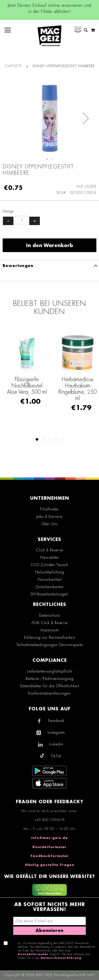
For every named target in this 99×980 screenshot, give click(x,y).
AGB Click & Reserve (50, 623)
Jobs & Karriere (49, 516)
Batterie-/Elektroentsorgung (50, 679)
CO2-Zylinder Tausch (49, 565)
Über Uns (49, 524)
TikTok (56, 756)
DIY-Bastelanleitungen (49, 594)
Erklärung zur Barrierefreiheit (49, 637)
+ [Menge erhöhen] (35, 221)
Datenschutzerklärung (61, 958)
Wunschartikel (49, 579)
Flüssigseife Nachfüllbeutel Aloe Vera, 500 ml (27, 386)
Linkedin (56, 744)
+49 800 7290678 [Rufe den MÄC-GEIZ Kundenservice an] (50, 820)
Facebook (56, 721)
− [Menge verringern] (8, 221)
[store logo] (49, 36)
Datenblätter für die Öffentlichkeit (50, 686)
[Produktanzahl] (22, 220)
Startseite (13, 66)
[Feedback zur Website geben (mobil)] (49, 891)
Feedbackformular (50, 856)
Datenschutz (50, 615)
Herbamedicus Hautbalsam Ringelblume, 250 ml (77, 389)
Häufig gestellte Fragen (50, 865)
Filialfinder (49, 509)
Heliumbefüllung (50, 572)
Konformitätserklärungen (49, 693)
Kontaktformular (49, 847)
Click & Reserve (50, 550)
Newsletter (50, 557)
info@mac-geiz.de (49, 838)
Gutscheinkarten (50, 587)
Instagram (56, 732)
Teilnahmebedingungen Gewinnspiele (50, 645)
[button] (86, 118)
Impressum (50, 630)
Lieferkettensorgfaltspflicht (50, 671)
